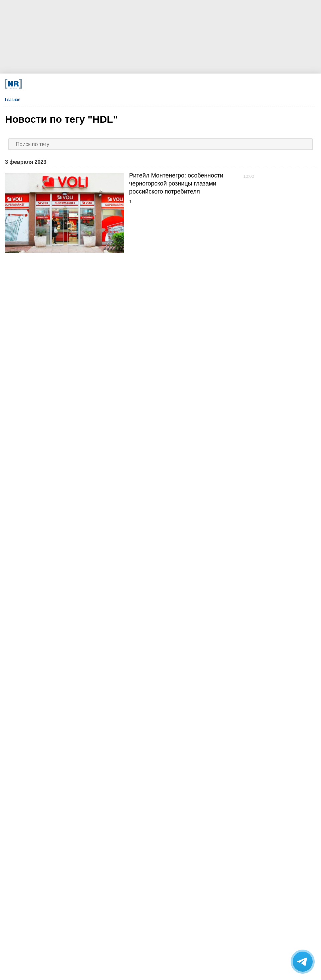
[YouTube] (163, 84)
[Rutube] (196, 84)
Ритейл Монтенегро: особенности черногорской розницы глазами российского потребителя (176, 183)
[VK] (99, 84)
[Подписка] (228, 84)
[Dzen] (131, 84)
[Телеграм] (67, 84)
